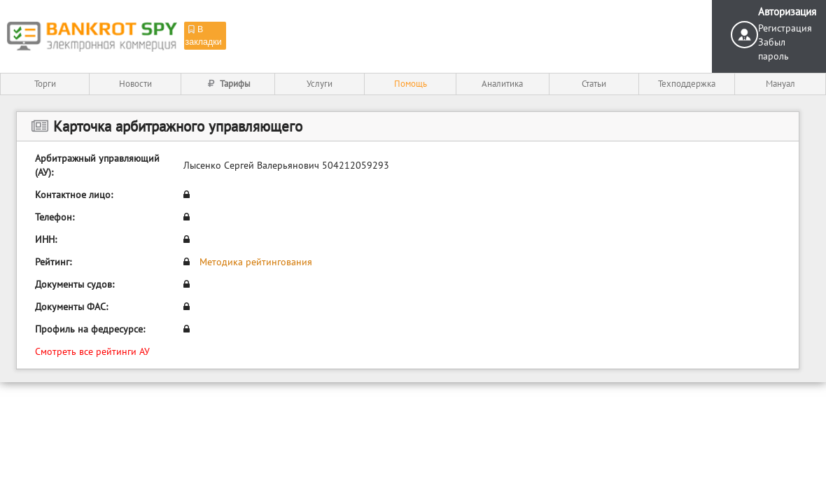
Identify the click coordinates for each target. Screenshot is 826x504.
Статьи (594, 84)
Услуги (320, 84)
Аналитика (502, 84)
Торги (45, 84)
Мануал (780, 84)
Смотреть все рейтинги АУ (92, 351)
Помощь (411, 84)
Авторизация (787, 12)
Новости (135, 84)
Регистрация (785, 28)
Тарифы (228, 84)
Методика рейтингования (256, 262)
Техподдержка (687, 84)
